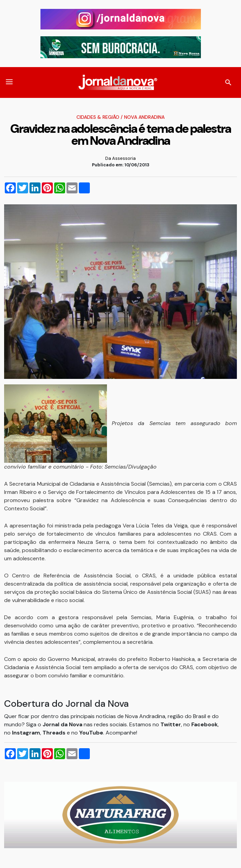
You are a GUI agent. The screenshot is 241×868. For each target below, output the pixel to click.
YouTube (91, 733)
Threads (55, 733)
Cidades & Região (98, 117)
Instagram (26, 733)
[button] (9, 82)
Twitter (171, 724)
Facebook (204, 724)
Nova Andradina (144, 117)
